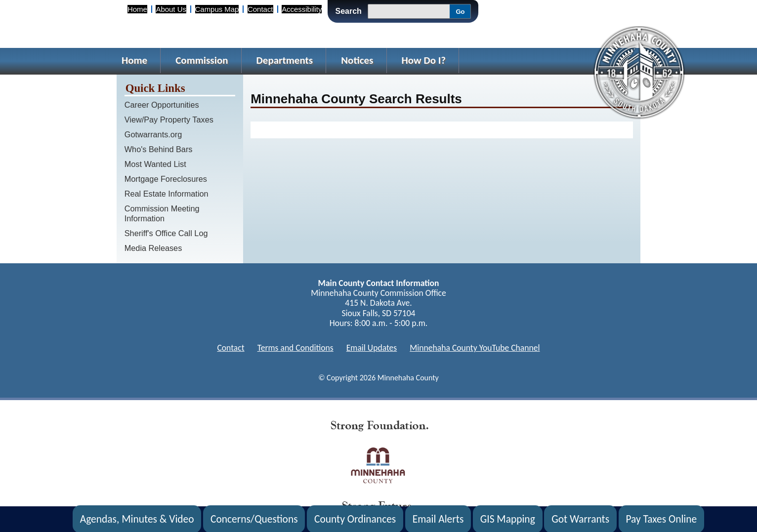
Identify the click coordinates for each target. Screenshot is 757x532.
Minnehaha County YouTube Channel (475, 348)
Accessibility (302, 9)
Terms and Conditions (295, 348)
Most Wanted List (155, 164)
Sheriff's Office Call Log (166, 233)
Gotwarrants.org (153, 134)
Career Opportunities (162, 105)
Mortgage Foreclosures (166, 179)
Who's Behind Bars (159, 149)
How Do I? (424, 60)
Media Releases (153, 248)
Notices (357, 60)
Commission (202, 60)
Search (348, 11)
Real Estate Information (167, 194)
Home (137, 9)
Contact (260, 9)
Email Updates (372, 348)
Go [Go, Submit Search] (460, 12)
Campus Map (217, 9)
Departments (285, 60)
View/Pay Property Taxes (169, 120)
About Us (171, 9)
